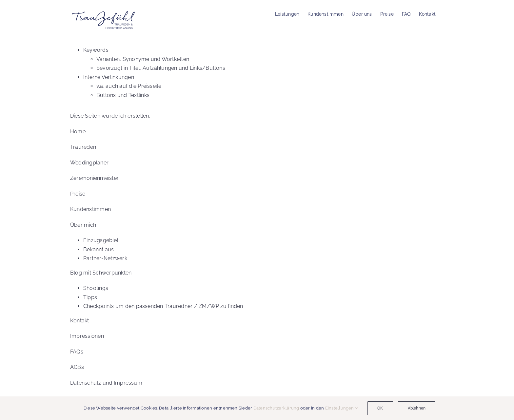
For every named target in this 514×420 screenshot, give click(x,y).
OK (380, 408)
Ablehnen (417, 408)
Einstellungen (342, 408)
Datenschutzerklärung (276, 408)
